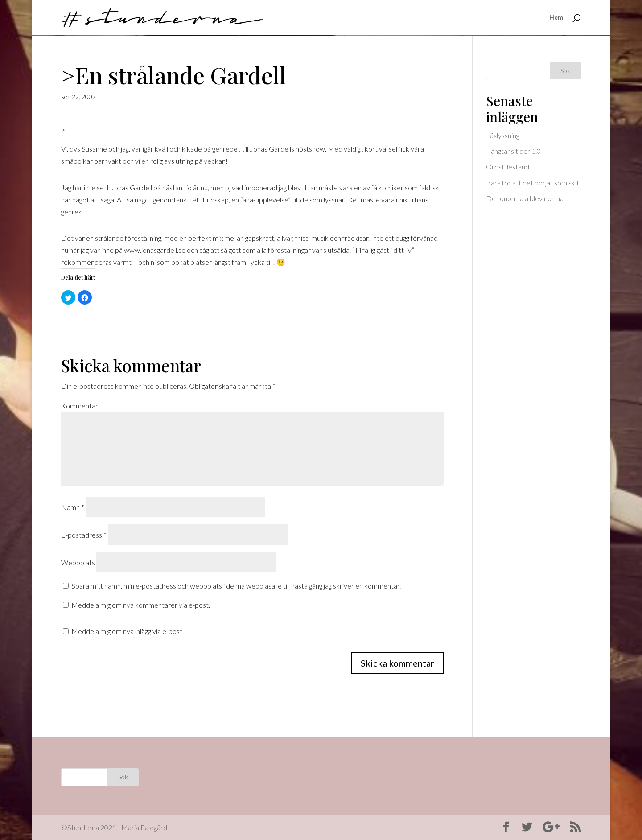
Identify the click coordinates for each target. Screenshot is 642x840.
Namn (73, 507)
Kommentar (80, 406)
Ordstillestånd (508, 167)
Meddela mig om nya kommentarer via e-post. (141, 605)
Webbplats (78, 562)
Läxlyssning (503, 135)
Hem (556, 18)
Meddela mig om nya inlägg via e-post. (128, 631)
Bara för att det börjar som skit (533, 183)
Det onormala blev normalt (527, 198)
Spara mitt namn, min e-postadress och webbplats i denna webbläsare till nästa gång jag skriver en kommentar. (236, 586)
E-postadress (84, 535)
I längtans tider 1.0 (513, 151)
